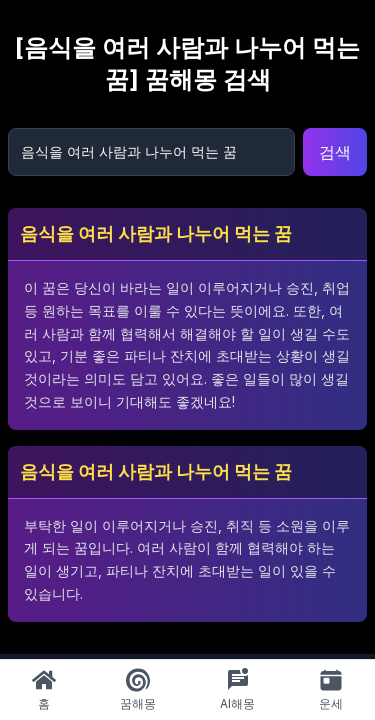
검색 (335, 152)
